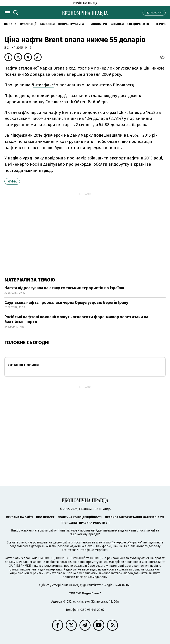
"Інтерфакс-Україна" (127, 542)
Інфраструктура (71, 24)
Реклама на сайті (19, 517)
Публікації (28, 24)
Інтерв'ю (159, 24)
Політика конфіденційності (80, 517)
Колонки (47, 24)
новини (10, 24)
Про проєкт (45, 517)
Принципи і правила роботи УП (85, 523)
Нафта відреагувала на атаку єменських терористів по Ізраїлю (64, 288)
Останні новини (23, 365)
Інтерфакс (43, 85)
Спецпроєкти (138, 24)
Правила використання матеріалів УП (134, 517)
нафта (12, 181)
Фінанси (117, 24)
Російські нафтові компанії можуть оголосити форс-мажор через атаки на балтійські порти (76, 319)
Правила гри (97, 24)
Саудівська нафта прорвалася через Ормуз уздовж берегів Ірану (66, 303)
